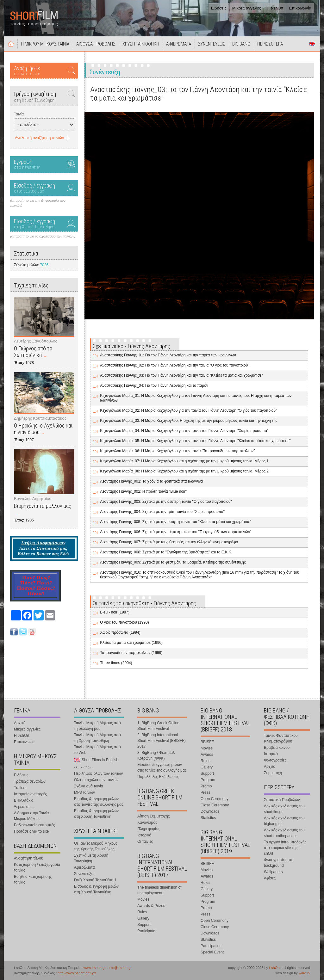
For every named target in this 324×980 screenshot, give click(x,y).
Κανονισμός (147, 823)
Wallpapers (273, 872)
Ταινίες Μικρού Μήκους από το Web (97, 750)
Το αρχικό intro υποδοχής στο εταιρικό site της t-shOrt (285, 848)
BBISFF (207, 742)
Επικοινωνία (300, 8)
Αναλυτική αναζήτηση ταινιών (39, 138)
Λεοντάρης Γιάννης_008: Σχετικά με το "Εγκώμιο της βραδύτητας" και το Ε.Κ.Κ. (166, 552)
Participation (211, 946)
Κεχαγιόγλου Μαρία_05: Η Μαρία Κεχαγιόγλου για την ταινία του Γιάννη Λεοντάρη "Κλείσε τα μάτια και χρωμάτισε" (195, 441)
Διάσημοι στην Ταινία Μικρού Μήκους (31, 816)
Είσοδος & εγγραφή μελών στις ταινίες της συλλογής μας (99, 802)
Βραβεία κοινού (277, 748)
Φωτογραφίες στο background (279, 863)
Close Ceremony (215, 805)
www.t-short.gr (95, 968)
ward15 (304, 973)
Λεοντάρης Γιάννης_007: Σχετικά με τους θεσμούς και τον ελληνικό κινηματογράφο (169, 542)
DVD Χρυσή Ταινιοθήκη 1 (95, 880)
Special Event (212, 952)
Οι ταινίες (145, 841)
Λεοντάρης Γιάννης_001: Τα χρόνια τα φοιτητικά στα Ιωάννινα (151, 481)
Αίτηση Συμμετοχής (153, 816)
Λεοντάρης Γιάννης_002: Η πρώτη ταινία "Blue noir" (143, 491)
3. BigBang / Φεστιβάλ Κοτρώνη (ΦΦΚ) (156, 755)
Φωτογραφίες (275, 760)
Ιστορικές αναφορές (30, 794)
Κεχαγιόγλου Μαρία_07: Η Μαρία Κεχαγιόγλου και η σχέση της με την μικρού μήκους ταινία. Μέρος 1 (184, 461)
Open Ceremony (215, 799)
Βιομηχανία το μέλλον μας (43, 506)
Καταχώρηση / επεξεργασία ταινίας (37, 867)
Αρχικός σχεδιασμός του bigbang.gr (284, 821)
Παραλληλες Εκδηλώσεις (158, 777)
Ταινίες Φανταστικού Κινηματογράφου (281, 738)
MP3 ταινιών (84, 792)
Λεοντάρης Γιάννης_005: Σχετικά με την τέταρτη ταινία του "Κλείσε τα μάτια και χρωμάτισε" (176, 522)
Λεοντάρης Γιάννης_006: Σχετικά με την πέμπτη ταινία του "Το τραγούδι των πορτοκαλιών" (176, 532)
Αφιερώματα (84, 867)
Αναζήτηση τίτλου (29, 858)
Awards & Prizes (151, 906)
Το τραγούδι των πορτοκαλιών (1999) (131, 653)
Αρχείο (270, 767)
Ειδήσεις (219, 8)
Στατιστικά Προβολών (282, 800)
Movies (143, 899)
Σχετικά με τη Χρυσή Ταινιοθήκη (91, 858)
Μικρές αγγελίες (247, 8)
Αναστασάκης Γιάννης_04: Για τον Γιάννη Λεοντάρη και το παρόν (154, 385)
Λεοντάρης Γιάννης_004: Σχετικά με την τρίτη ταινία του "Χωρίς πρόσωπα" (162, 512)
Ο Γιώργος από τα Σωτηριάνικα (33, 352)
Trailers (20, 788)
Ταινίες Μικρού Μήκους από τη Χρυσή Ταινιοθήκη (97, 738)
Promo (206, 786)
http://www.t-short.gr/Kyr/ (77, 973)
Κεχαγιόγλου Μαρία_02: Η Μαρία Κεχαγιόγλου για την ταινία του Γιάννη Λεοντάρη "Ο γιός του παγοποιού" (188, 410)
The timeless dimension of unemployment (159, 890)
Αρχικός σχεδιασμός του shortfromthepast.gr (284, 833)
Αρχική (11, 44)
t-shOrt (274, 968)
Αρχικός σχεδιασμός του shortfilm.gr (284, 809)
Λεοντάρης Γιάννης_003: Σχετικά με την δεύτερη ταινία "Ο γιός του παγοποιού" (166, 502)
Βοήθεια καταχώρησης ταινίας (33, 879)
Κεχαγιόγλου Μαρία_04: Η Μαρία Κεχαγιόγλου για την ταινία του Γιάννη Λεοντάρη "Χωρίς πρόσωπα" (184, 431)
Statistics (208, 818)
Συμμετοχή (273, 773)
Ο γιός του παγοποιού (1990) (125, 622)
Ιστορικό (144, 835)
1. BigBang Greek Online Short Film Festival (158, 726)
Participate (146, 931)
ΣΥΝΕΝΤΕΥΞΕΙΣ (212, 44)
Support (144, 925)
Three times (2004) (116, 663)
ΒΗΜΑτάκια (24, 800)
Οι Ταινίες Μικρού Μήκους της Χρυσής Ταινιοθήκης (96, 846)
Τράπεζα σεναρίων (30, 781)
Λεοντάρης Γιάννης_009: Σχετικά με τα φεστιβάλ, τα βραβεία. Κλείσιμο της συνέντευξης (173, 562)
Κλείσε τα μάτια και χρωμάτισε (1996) (131, 643)
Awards (207, 755)
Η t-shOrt (275, 8)
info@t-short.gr (120, 968)
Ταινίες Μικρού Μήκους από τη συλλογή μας (97, 726)
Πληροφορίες (148, 829)
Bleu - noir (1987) (115, 612)
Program (208, 780)
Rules (142, 912)
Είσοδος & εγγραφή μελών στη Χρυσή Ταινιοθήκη (96, 814)
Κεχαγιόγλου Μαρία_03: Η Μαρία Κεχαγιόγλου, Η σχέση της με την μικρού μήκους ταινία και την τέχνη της (189, 421)
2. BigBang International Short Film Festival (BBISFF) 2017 (162, 741)
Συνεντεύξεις (85, 874)
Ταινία (19, 114)
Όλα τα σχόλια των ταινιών (96, 780)
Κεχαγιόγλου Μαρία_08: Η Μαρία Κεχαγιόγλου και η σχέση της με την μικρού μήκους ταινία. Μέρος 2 (184, 471)
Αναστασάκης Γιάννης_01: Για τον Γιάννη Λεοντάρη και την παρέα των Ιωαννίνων (168, 355)
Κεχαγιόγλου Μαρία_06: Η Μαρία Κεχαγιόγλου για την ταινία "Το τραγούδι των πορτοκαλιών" (177, 451)
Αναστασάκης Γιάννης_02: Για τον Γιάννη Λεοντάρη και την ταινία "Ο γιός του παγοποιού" (174, 365)
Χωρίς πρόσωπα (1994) (120, 632)
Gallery (143, 918)
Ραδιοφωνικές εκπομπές (34, 825)
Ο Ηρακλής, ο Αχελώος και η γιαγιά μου (43, 429)
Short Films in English (312, 44)
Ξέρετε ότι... (24, 807)
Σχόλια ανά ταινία (89, 786)
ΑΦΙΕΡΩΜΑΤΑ (179, 44)
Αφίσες (270, 878)
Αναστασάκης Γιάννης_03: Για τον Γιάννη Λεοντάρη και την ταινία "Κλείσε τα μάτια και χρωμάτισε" (181, 375)
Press (206, 792)
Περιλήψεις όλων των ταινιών (98, 774)
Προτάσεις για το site (31, 831)
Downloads (210, 811)
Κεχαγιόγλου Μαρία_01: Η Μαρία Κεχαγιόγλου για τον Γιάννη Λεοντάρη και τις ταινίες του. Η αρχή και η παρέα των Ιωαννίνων (196, 398)
